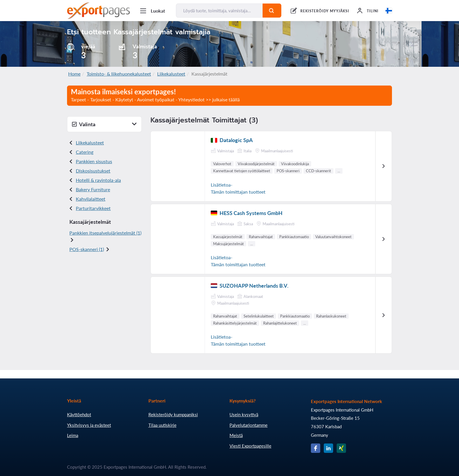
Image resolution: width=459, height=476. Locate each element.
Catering (85, 152)
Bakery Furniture (93, 189)
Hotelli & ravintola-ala (98, 180)
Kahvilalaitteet (91, 199)
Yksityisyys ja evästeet (89, 425)
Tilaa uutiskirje (162, 425)
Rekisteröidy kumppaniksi (173, 414)
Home (74, 74)
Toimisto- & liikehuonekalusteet (119, 74)
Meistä (236, 435)
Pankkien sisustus (94, 161)
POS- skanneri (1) (87, 249)
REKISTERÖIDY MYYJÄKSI (325, 11)
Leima (73, 435)
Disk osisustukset (93, 171)
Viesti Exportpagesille (250, 446)
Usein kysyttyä (244, 414)
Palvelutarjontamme (249, 425)
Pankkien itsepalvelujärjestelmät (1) (105, 233)
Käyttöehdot (79, 414)
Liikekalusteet (171, 74)
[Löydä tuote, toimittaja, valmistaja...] (219, 11)
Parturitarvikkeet (93, 208)
